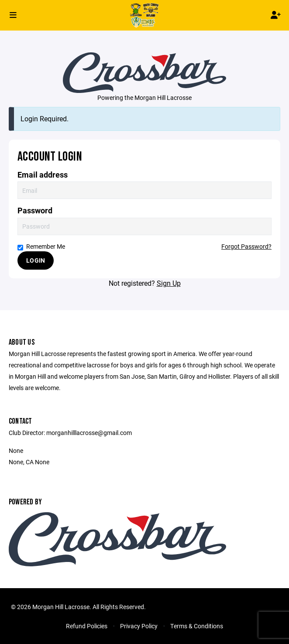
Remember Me (41, 246)
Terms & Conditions (197, 626)
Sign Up (169, 283)
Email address (43, 175)
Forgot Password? (246, 246)
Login (36, 260)
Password (35, 211)
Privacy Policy (139, 626)
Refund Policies (87, 626)
